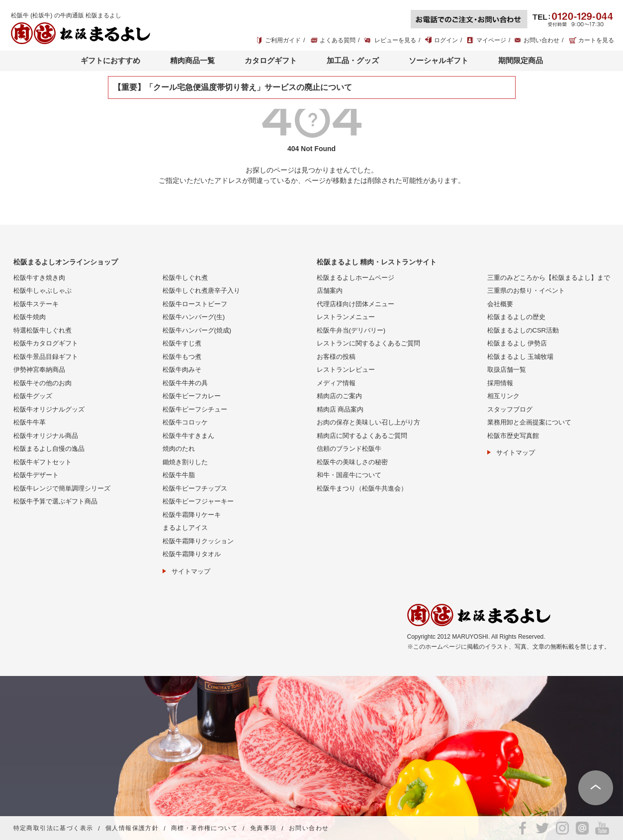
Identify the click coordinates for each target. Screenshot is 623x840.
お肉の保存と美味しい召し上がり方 (368, 422)
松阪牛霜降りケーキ (192, 515)
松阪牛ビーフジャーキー (198, 501)
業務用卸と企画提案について (529, 422)
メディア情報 (336, 383)
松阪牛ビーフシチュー (195, 409)
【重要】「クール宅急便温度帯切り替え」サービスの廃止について (233, 87)
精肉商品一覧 (192, 60)
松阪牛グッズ (33, 396)
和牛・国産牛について (349, 475)
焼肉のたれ (179, 449)
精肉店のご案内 (339, 396)
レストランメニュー (346, 317)
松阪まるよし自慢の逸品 (49, 449)
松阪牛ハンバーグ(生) (194, 317)
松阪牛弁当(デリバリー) (351, 330)
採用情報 (500, 383)
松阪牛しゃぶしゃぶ (43, 291)
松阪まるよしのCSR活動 (523, 330)
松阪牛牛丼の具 (185, 383)
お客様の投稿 (336, 357)
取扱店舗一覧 (507, 370)
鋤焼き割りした (185, 462)
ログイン (446, 40)
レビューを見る (395, 40)
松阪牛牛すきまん (188, 436)
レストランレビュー (346, 370)
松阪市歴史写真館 (513, 436)
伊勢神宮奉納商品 (39, 370)
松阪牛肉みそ (182, 370)
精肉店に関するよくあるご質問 (362, 436)
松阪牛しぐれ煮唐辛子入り (201, 291)
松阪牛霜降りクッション (198, 541)
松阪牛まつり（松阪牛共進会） (362, 488)
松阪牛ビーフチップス (195, 488)
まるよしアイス (185, 528)
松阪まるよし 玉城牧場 (521, 357)
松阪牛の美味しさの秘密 (352, 462)
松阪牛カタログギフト (46, 343)
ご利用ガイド (283, 40)
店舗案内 (330, 291)
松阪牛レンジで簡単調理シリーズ (62, 488)
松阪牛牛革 (30, 422)
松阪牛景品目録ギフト (46, 357)
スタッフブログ (510, 409)
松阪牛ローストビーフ (195, 304)
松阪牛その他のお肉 (43, 383)
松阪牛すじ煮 (182, 343)
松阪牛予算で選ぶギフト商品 (55, 501)
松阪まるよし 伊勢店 (517, 343)
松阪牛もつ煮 (182, 357)
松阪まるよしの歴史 (516, 317)
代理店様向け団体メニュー (356, 304)
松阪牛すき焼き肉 (39, 278)
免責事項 (264, 829)
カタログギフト (271, 60)
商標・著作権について (204, 829)
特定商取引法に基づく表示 (53, 829)
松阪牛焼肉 (30, 317)
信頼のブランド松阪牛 (349, 449)
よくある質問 (338, 40)
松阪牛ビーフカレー (192, 396)
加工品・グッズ (353, 60)
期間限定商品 (521, 60)
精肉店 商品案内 (340, 409)
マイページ (491, 40)
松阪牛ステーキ (36, 304)
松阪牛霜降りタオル (192, 554)
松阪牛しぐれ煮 (185, 278)
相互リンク (503, 396)
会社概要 (500, 304)
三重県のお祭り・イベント (526, 291)
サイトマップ (191, 571)
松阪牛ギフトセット (43, 462)
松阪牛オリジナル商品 (46, 436)
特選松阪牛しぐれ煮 (43, 330)
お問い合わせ (541, 40)
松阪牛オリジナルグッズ (49, 409)
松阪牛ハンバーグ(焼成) (197, 330)
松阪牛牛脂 (179, 475)
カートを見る (596, 40)
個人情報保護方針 (132, 829)
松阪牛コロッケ (185, 422)
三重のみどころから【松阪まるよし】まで (549, 278)
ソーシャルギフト (439, 60)
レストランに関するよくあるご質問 (368, 343)
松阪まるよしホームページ (356, 278)
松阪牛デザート (36, 475)
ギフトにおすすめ (110, 60)
